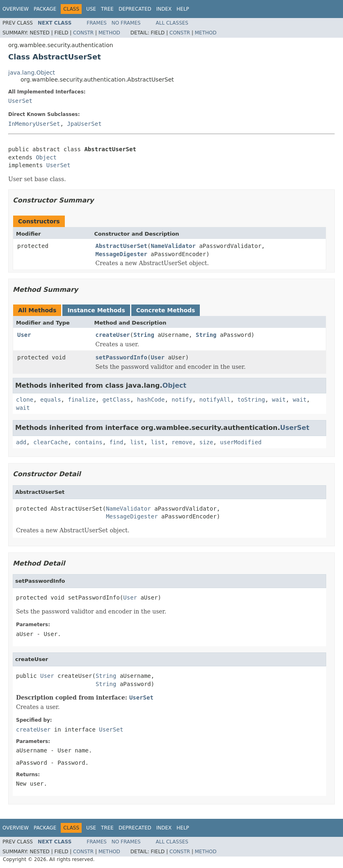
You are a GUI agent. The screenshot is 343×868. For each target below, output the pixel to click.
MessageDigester (121, 254)
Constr (83, 33)
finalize (81, 400)
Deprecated (135, 9)
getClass (116, 400)
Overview (16, 9)
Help (183, 9)
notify (182, 400)
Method (109, 33)
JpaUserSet (84, 124)
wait (279, 400)
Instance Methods (96, 310)
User (24, 335)
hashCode (151, 400)
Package (45, 9)
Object (46, 157)
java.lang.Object (32, 73)
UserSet (20, 101)
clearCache (50, 442)
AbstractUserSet (121, 246)
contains (88, 442)
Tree (107, 9)
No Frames (126, 23)
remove (182, 442)
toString (251, 400)
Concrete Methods (166, 310)
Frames (97, 23)
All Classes (172, 23)
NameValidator (173, 246)
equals (51, 400)
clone (25, 400)
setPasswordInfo (121, 357)
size (206, 442)
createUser (113, 335)
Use (91, 9)
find (117, 442)
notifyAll (215, 400)
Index (164, 9)
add (21, 442)
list (137, 442)
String (144, 335)
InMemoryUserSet (34, 124)
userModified (241, 442)
